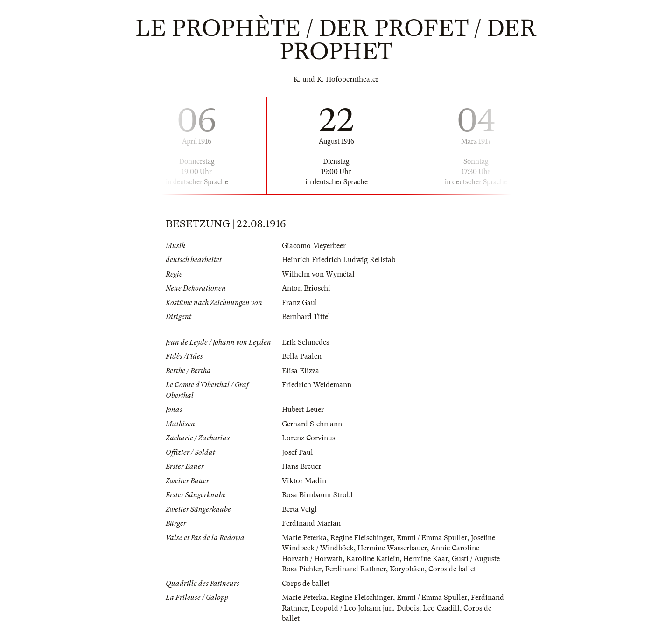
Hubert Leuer (303, 410)
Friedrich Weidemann (317, 385)
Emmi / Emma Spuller (432, 538)
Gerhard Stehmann (312, 424)
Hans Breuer (301, 466)
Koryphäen (407, 569)
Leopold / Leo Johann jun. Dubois (365, 608)
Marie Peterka (304, 538)
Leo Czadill (441, 608)
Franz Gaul (300, 303)
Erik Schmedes (305, 342)
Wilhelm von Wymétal (318, 274)
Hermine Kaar (426, 559)
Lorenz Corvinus (308, 438)
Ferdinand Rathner (356, 569)
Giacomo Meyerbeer (314, 246)
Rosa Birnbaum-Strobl (317, 495)
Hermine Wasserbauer (392, 548)
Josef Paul (297, 452)
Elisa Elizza (301, 371)
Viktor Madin (304, 481)
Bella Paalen (302, 356)
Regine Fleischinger (362, 538)
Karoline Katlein (373, 559)
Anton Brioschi (306, 288)
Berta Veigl (299, 509)
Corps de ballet (452, 569)
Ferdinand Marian (311, 523)
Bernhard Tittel (306, 317)
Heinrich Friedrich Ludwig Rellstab (339, 260)
